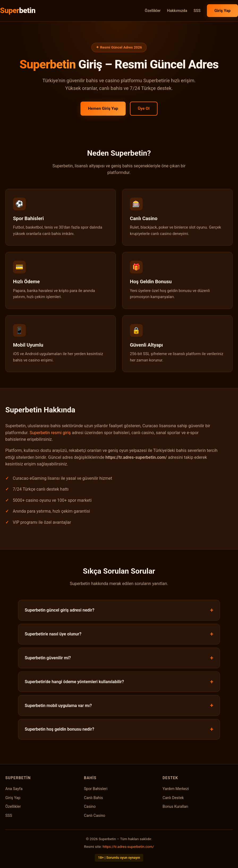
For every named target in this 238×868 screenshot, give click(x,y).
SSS (197, 11)
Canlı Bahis (93, 798)
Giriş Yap (222, 11)
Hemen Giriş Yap (103, 108)
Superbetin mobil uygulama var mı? (58, 706)
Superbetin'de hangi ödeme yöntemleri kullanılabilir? (74, 682)
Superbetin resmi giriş (50, 433)
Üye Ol (144, 108)
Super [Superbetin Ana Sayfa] (18, 10)
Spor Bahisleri (96, 789)
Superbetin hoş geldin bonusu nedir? (59, 729)
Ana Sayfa (14, 789)
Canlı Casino (95, 816)
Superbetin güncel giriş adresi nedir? (59, 610)
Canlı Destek (173, 798)
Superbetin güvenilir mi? (48, 658)
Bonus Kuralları (175, 807)
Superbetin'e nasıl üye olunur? (53, 634)
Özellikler (153, 11)
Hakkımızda (177, 11)
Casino (90, 807)
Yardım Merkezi (176, 789)
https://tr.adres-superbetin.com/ (128, 847)
